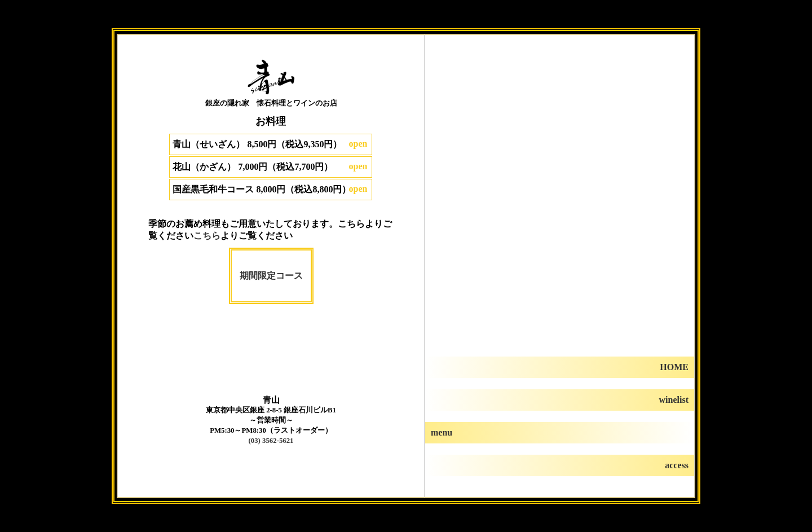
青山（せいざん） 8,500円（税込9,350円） (257, 144)
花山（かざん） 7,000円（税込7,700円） (253, 167)
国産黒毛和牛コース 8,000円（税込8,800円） (262, 189)
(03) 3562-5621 (271, 441)
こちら (207, 236)
